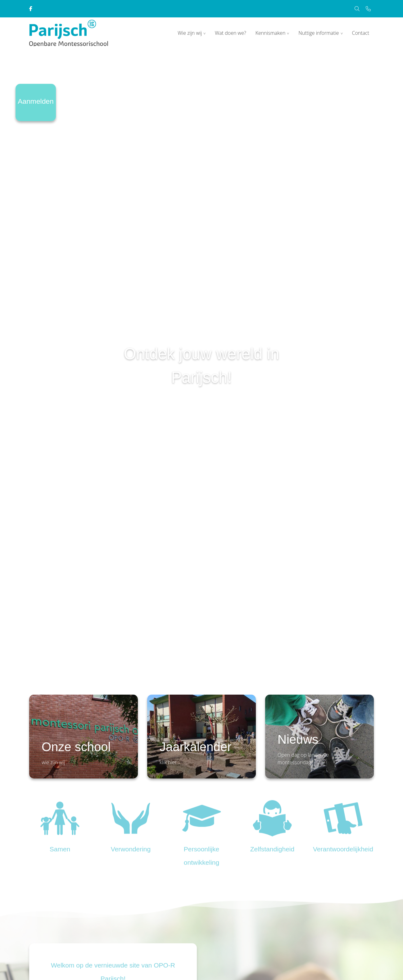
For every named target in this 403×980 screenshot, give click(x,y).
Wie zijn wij (190, 33)
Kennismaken (271, 33)
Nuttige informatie (319, 33)
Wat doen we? (231, 33)
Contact (360, 33)
